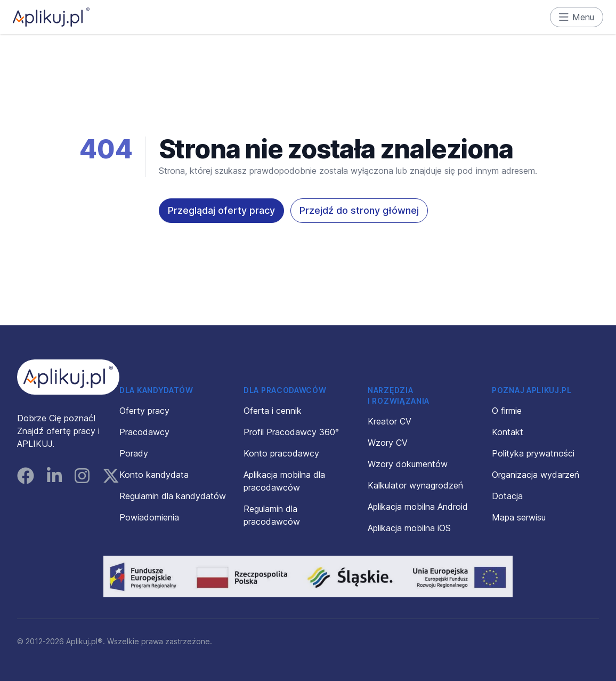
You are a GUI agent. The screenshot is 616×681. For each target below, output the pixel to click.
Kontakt (508, 432)
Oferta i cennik (273, 411)
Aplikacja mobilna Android (418, 507)
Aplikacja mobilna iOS (409, 528)
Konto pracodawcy (281, 453)
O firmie (507, 411)
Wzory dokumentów (408, 464)
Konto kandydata (154, 475)
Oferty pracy (144, 411)
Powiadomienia (149, 517)
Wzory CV (388, 443)
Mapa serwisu (519, 517)
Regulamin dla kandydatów (173, 496)
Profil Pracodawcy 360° (291, 432)
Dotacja (507, 496)
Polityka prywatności (533, 453)
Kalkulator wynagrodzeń (415, 485)
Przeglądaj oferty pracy (221, 210)
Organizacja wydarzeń (536, 475)
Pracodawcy (144, 432)
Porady (134, 453)
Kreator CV (390, 421)
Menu (577, 17)
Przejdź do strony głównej (359, 210)
